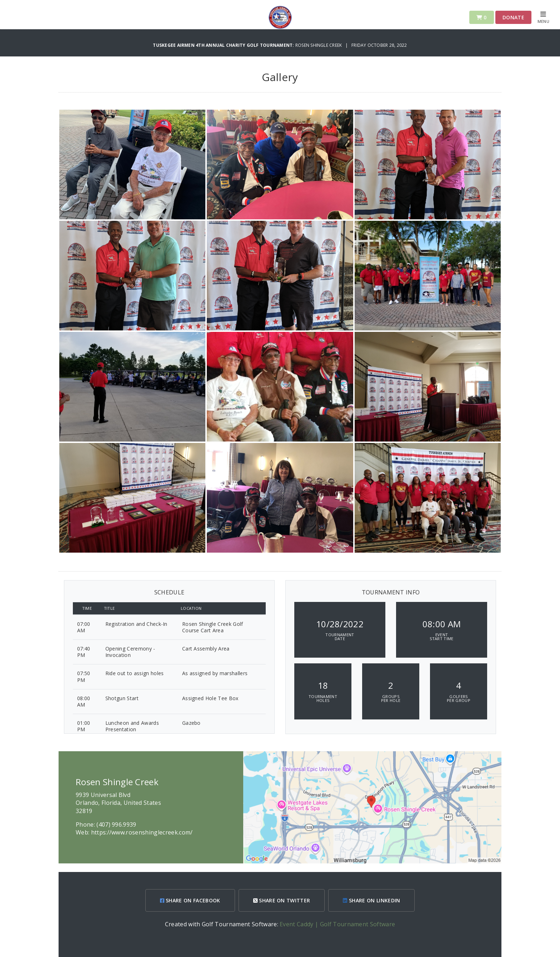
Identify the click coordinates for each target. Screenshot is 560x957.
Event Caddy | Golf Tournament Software (337, 924)
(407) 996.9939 (116, 824)
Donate (513, 17)
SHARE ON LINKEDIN (371, 900)
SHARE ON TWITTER (282, 900)
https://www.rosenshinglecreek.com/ (142, 832)
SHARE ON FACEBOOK (190, 900)
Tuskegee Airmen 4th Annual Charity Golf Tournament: (224, 45)
